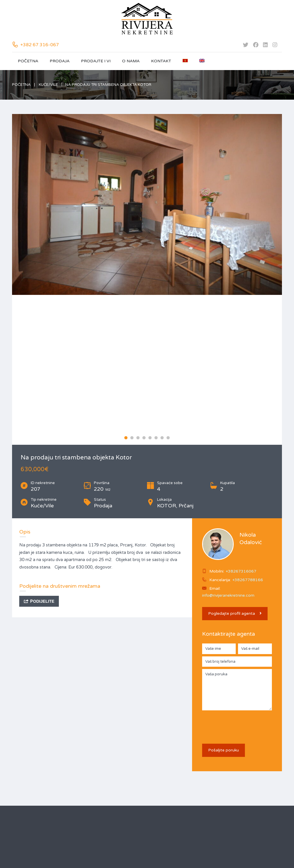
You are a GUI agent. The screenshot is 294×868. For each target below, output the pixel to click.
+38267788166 (248, 580)
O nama (131, 61)
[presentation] (246, 724)
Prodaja (60, 61)
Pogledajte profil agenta (235, 613)
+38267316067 (241, 571)
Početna (28, 61)
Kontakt (161, 61)
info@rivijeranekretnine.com (228, 595)
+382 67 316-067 (40, 45)
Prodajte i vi (96, 61)
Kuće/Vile (48, 85)
